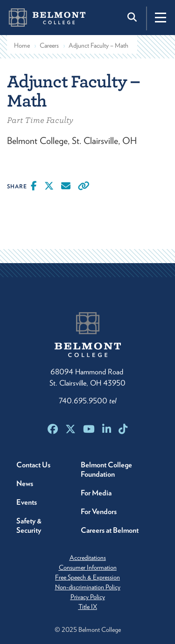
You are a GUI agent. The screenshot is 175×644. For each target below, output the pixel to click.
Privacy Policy (88, 597)
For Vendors (99, 512)
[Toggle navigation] (161, 17)
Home (22, 45)
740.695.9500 (87, 401)
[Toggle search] (133, 17)
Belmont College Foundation (106, 469)
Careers (49, 45)
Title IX (88, 607)
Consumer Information (88, 567)
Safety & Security (29, 526)
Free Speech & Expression (87, 577)
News (25, 483)
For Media (96, 493)
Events (27, 502)
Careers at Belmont (110, 530)
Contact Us (33, 465)
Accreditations (88, 558)
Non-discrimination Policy (88, 587)
